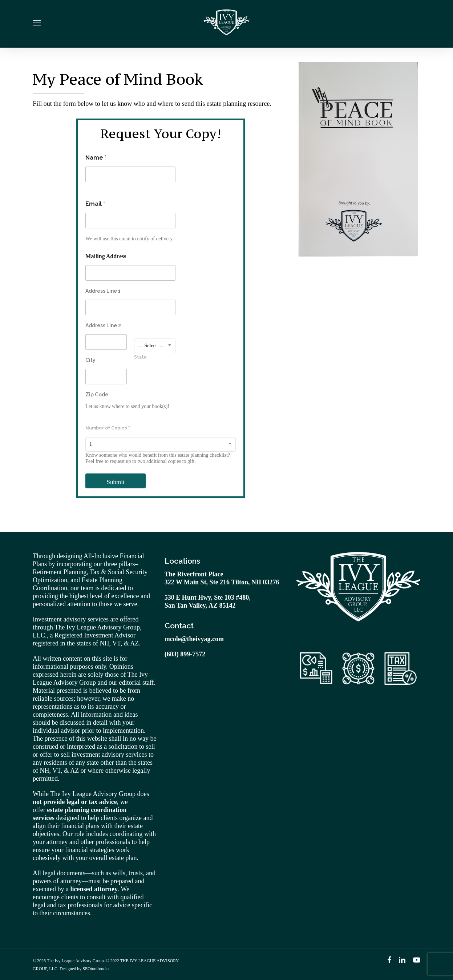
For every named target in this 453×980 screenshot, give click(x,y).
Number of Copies (108, 428)
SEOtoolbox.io (96, 969)
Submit (115, 482)
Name (96, 158)
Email (95, 204)
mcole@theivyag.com (194, 639)
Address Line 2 (103, 325)
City (90, 360)
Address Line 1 (103, 291)
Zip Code (97, 395)
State (140, 357)
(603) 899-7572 (185, 654)
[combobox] (155, 346)
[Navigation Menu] (37, 24)
